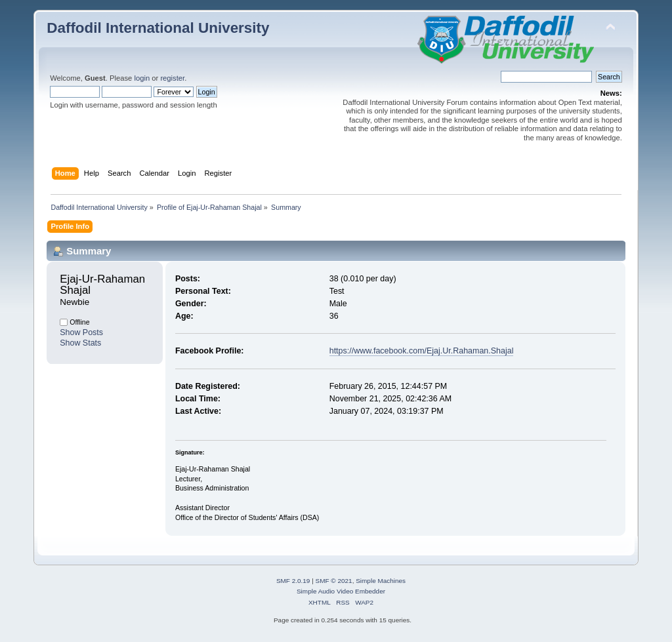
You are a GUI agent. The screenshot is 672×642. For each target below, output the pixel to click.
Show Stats (80, 343)
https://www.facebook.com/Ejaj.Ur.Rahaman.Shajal (422, 351)
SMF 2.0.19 (293, 581)
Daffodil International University (158, 28)
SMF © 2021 (334, 581)
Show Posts (81, 332)
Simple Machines (381, 581)
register (172, 78)
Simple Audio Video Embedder (341, 591)
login (142, 78)
